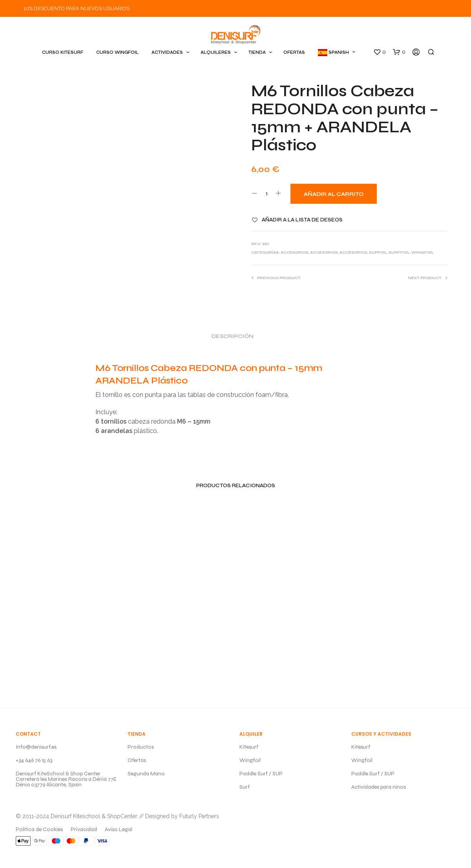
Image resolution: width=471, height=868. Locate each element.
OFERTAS (294, 52)
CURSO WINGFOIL (117, 52)
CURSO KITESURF (63, 52)
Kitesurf (249, 747)
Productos (141, 747)
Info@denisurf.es (36, 747)
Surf (245, 787)
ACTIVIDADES (167, 52)
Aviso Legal (119, 829)
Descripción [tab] (233, 336)
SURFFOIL (399, 252)
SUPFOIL (378, 252)
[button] (380, 52)
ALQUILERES (216, 52)
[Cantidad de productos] (266, 194)
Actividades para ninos (379, 787)
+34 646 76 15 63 (34, 760)
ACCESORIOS (295, 252)
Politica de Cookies (39, 829)
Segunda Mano (146, 774)
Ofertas (137, 760)
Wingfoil (250, 760)
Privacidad (84, 829)
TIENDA (257, 52)
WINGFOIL (423, 252)
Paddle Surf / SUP (261, 774)
